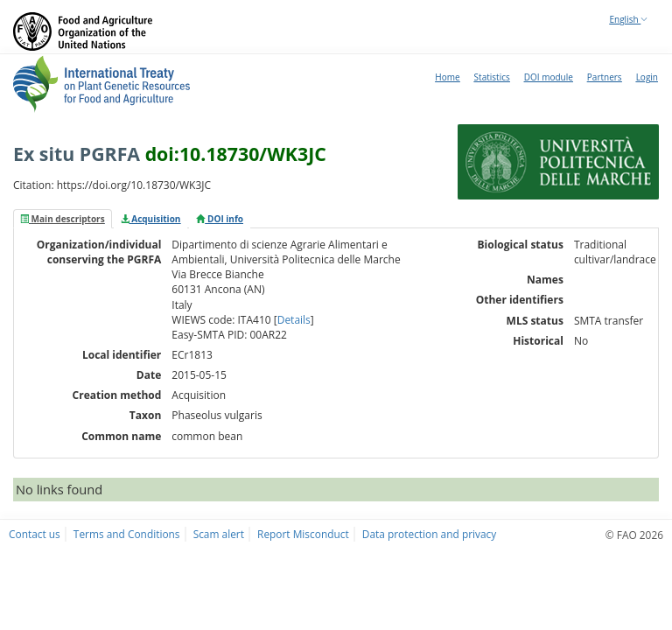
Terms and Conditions (127, 534)
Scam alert (219, 534)
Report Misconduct (303, 534)
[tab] (63, 219)
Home (447, 77)
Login (647, 77)
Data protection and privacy (429, 534)
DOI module (549, 77)
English (629, 19)
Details (294, 320)
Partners (605, 77)
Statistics (492, 77)
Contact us (35, 534)
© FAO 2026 (634, 535)
